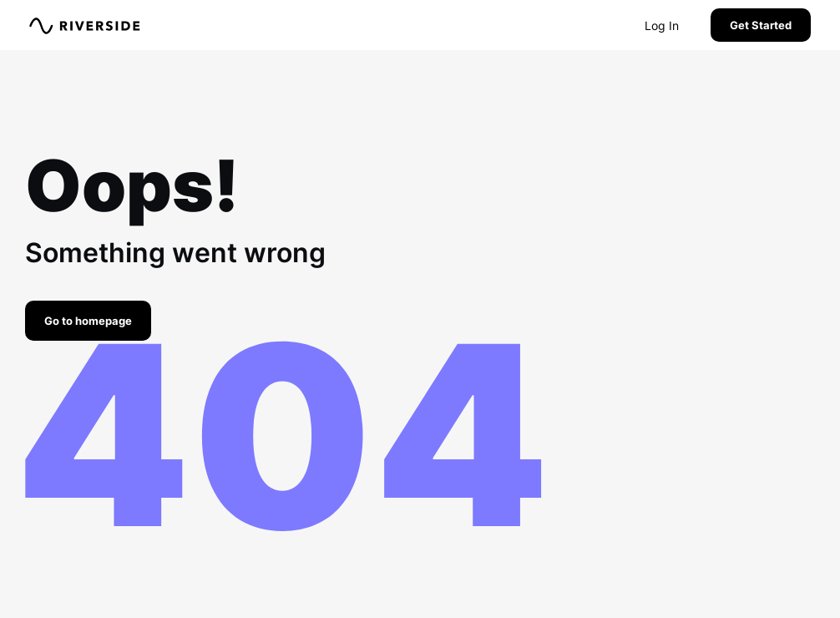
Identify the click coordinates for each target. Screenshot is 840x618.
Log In (662, 25)
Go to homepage (88, 321)
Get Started (761, 25)
